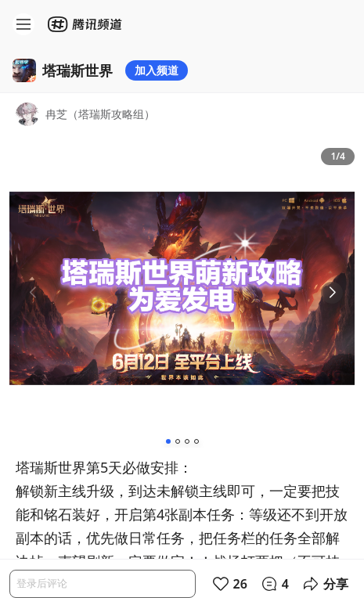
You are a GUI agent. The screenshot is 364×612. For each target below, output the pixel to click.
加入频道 (157, 70)
